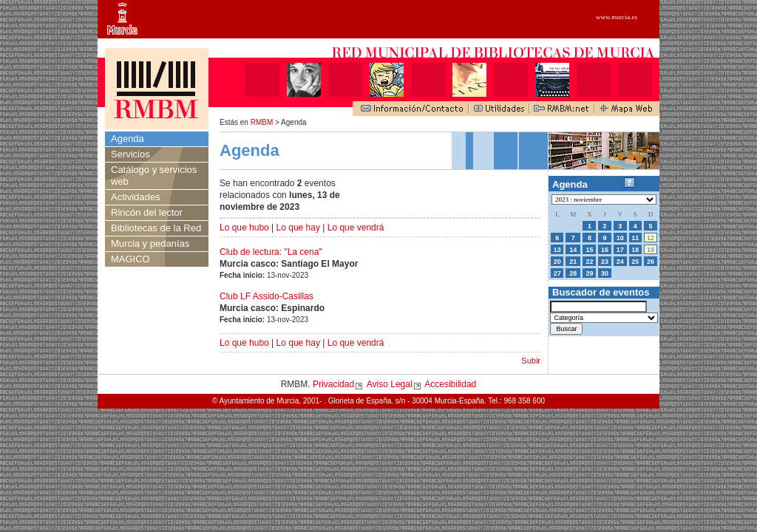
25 (635, 262)
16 (605, 250)
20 (557, 262)
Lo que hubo (244, 228)
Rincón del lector (147, 212)
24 (620, 262)
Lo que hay (298, 228)
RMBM (262, 122)
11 (635, 238)
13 (557, 250)
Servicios (130, 154)
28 (573, 273)
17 (620, 250)
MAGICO (130, 259)
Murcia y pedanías (150, 243)
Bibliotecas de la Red (156, 228)
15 (589, 250)
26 (651, 262)
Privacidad (333, 384)
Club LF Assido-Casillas (267, 296)
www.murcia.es (617, 17)
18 (635, 250)
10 (620, 238)
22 (589, 262)
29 (589, 273)
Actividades (135, 197)
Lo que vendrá (356, 228)
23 (605, 262)
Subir (531, 361)
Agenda (128, 139)
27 (557, 273)
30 (605, 273)
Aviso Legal (390, 384)
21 (573, 262)
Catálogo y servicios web (154, 175)
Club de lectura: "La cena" (271, 252)
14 (573, 250)
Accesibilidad (450, 384)
